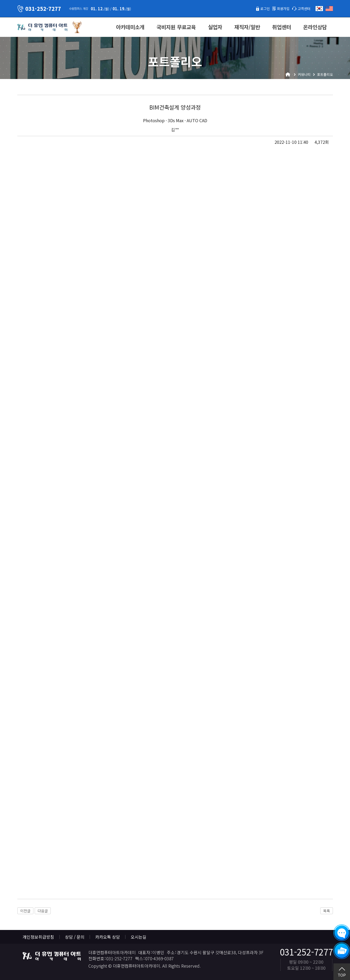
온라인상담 (315, 27)
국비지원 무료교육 (176, 27)
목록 (327, 911)
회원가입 (278, 8)
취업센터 (282, 27)
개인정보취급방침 (38, 937)
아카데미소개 (130, 27)
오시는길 (139, 937)
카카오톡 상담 (108, 937)
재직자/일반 (247, 27)
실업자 (215, 27)
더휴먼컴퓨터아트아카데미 (42, 27)
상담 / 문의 (75, 937)
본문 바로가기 (0, 0)
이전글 (25, 911)
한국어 (319, 9)
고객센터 (302, 8)
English (329, 9)
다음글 (43, 911)
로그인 (258, 8)
